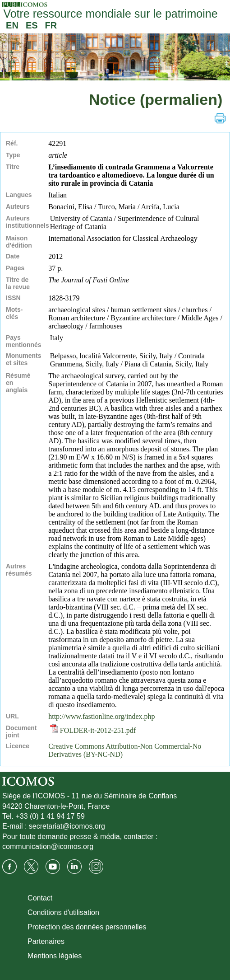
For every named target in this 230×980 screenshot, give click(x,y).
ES (32, 25)
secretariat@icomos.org (67, 826)
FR (51, 25)
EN (12, 25)
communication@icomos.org (48, 846)
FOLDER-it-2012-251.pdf (93, 730)
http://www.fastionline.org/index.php (101, 716)
